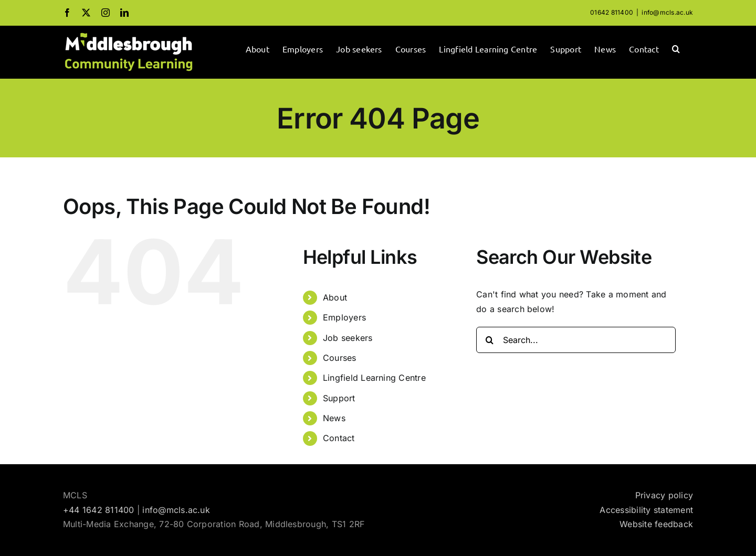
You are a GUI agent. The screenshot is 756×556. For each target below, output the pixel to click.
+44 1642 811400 (99, 510)
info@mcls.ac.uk (667, 12)
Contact (339, 438)
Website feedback (656, 524)
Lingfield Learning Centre (374, 378)
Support (339, 398)
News (334, 418)
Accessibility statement (646, 510)
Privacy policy (664, 495)
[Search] (489, 340)
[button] (676, 48)
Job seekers (348, 338)
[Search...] (576, 340)
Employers (344, 317)
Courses (340, 358)
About (335, 297)
